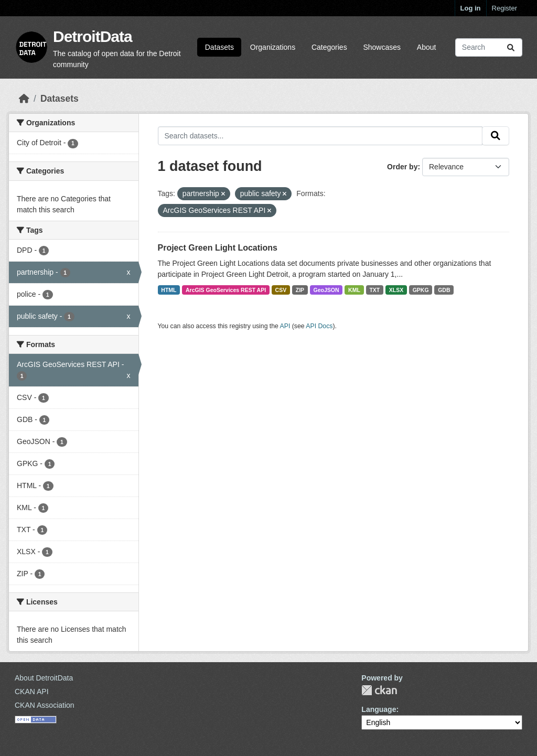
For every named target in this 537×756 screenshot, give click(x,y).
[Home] (24, 99)
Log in (471, 8)
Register (504, 8)
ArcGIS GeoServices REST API (226, 290)
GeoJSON (326, 290)
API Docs (319, 326)
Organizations (273, 47)
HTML (169, 290)
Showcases (382, 47)
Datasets (219, 47)
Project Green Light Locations (218, 248)
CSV (281, 290)
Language (379, 709)
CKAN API (32, 692)
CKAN (379, 690)
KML (354, 290)
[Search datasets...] (489, 47)
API (285, 326)
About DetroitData (44, 678)
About (427, 47)
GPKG (421, 290)
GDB (444, 290)
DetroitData (93, 36)
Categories (329, 47)
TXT (374, 290)
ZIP (300, 290)
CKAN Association (45, 705)
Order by (402, 167)
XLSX (396, 290)
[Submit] (511, 47)
